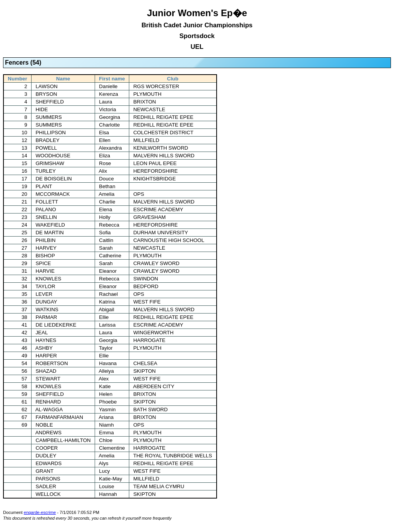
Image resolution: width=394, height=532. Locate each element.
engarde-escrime (40, 512)
